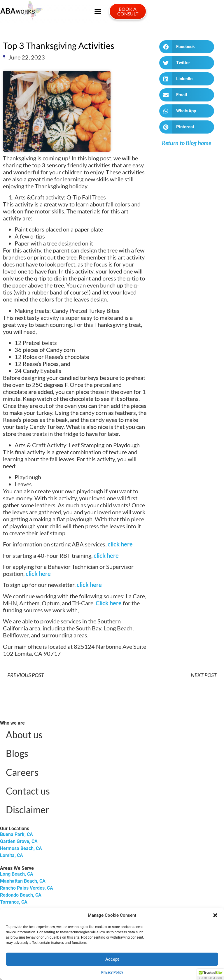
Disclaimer (28, 810)
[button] (215, 915)
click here (120, 544)
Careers (22, 772)
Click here (109, 603)
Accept (112, 959)
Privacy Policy (112, 972)
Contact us (28, 791)
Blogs (17, 753)
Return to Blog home (187, 143)
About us (24, 735)
